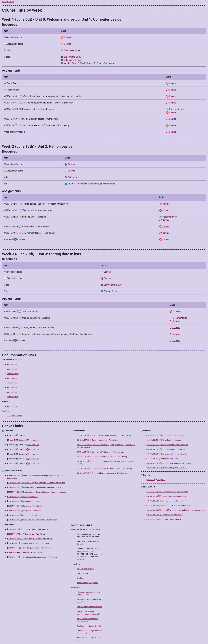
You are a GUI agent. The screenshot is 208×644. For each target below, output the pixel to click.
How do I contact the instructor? (89, 607)
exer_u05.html (13, 383)
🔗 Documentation (175, 109)
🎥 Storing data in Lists (111, 285)
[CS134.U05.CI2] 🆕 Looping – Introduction (24, 511)
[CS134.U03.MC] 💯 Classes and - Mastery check (165, 501)
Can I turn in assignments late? (89, 626)
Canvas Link (33, 440)
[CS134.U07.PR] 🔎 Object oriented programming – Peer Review (32, 557)
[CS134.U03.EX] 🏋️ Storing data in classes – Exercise (167, 445)
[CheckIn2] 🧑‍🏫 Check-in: (17, 440)
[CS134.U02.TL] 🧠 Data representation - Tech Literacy (98, 440)
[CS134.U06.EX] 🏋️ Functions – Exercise (162, 459)
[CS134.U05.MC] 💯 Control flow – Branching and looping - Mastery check (175, 510)
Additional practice (15, 416)
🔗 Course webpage (70, 50)
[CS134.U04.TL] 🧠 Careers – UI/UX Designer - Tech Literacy (100, 452)
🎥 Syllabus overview (71, 60)
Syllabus (80, 578)
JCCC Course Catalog (85, 569)
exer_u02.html (13, 369)
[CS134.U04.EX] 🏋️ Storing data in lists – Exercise (165, 449)
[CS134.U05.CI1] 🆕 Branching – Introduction (25, 506)
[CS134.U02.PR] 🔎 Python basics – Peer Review (26, 534)
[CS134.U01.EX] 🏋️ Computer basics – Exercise (165, 435)
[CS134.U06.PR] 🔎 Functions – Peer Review (25, 553)
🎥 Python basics (73, 177)
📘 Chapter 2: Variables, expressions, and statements (90, 184)
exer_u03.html (13, 374)
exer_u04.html (13, 378)
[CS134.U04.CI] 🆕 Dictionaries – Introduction (25, 501)
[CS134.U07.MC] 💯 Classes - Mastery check (163, 519)
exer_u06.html (13, 387)
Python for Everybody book (87, 583)
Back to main (8, 2)
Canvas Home (82, 573)
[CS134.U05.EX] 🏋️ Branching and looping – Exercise (167, 454)
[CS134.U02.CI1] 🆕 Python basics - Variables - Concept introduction (34, 487)
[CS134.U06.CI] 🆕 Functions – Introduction (24, 515)
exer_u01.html (13, 364)
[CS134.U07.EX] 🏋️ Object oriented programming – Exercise (169, 463)
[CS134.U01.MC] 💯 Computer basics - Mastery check (167, 492)
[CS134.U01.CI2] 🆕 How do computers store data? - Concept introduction (36, 483)
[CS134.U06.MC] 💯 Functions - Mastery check (164, 515)
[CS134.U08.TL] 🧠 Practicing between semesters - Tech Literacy (102, 473)
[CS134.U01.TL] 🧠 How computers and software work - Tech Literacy (104, 435)
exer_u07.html (13, 392)
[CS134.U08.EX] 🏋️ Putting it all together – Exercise (166, 468)
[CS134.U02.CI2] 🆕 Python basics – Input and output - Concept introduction (37, 492)
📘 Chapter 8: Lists (110, 291)
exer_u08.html (13, 397)
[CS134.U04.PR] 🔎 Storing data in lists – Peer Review (28, 543)
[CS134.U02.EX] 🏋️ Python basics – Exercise (163, 440)
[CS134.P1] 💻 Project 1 (155, 480)
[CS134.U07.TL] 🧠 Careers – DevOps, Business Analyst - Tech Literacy (104, 468)
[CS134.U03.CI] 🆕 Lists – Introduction (22, 497)
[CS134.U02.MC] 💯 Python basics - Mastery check (166, 496)
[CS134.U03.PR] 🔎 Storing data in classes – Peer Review (30, 539)
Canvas (66, 37)
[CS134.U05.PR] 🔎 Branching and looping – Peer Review (30, 548)
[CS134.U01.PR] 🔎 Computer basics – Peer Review (28, 529)
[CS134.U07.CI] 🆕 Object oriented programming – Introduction (32, 520)
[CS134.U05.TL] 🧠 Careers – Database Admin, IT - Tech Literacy (102, 457)
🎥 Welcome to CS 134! (72, 57)
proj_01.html (12, 406)
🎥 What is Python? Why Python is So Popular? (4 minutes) (89, 63)
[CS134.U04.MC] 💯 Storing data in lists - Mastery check (168, 506)
